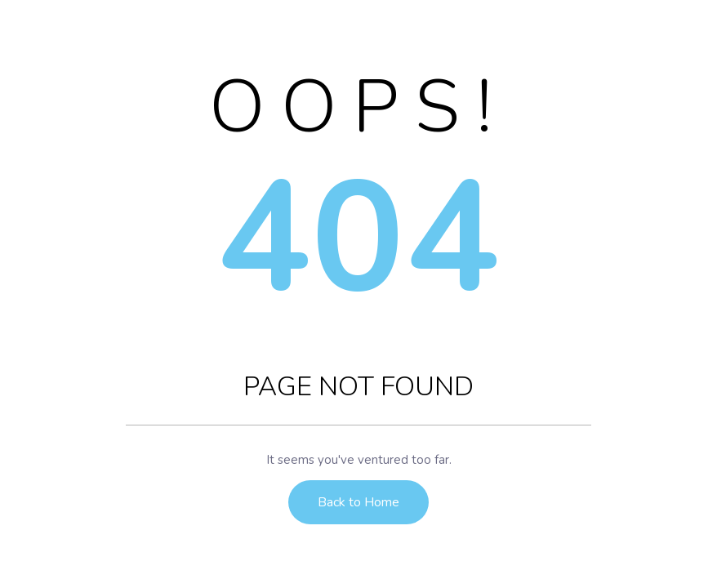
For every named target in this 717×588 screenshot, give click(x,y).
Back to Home (358, 502)
